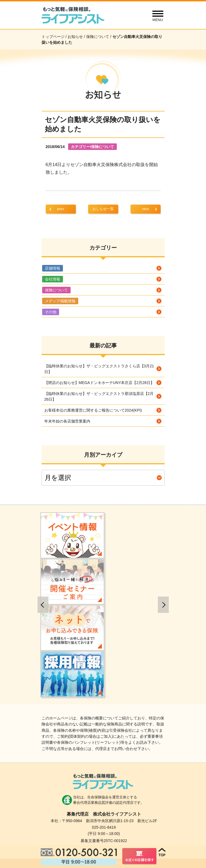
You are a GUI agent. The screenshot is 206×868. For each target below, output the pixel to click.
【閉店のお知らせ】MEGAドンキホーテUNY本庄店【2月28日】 (99, 383)
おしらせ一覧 (103, 209)
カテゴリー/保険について (92, 147)
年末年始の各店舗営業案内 (67, 421)
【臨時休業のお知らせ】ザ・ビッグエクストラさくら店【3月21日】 (99, 369)
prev (61, 209)
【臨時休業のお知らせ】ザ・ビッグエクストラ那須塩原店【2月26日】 (99, 396)
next (145, 209)
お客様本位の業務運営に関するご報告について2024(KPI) (93, 410)
